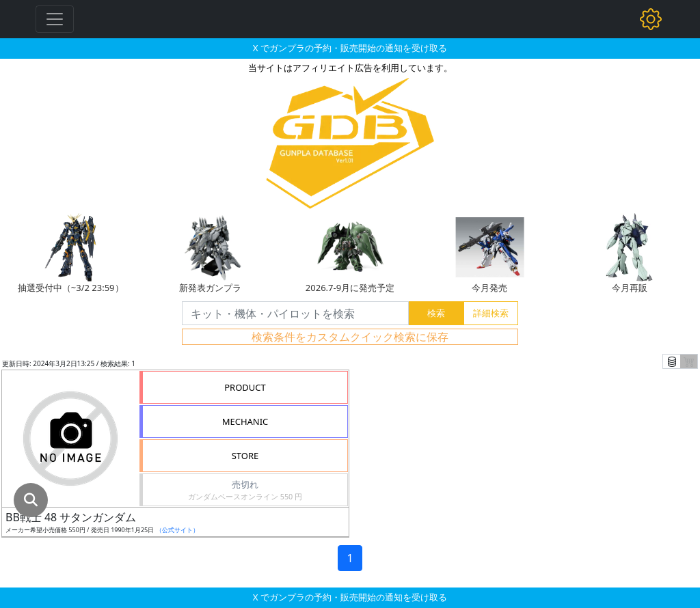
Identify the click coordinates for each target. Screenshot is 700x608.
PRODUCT (245, 387)
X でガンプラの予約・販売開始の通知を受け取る (350, 48)
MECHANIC (245, 422)
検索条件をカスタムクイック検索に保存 (350, 337)
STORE (245, 456)
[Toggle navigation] (55, 19)
